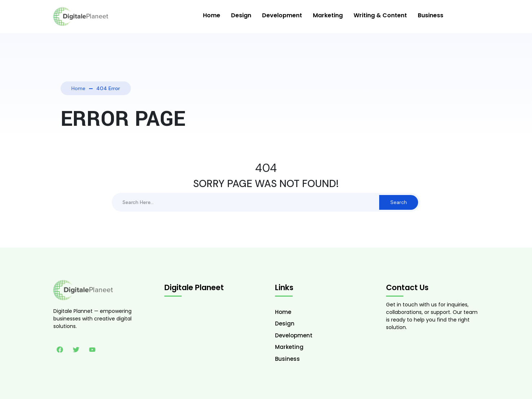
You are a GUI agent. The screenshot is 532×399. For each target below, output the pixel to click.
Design (241, 15)
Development (282, 15)
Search (399, 202)
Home (212, 15)
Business (431, 15)
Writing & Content (380, 15)
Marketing (328, 15)
